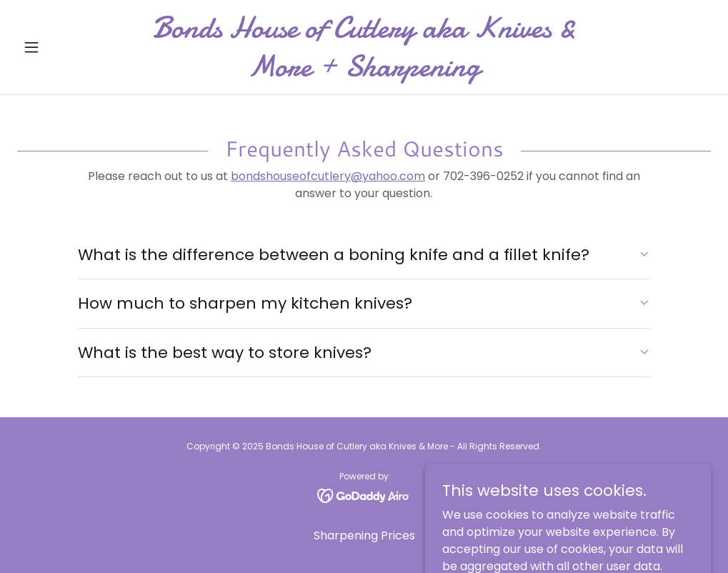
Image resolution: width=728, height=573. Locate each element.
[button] (69, 47)
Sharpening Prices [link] (364, 535)
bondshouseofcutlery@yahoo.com (328, 176)
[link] (364, 72)
